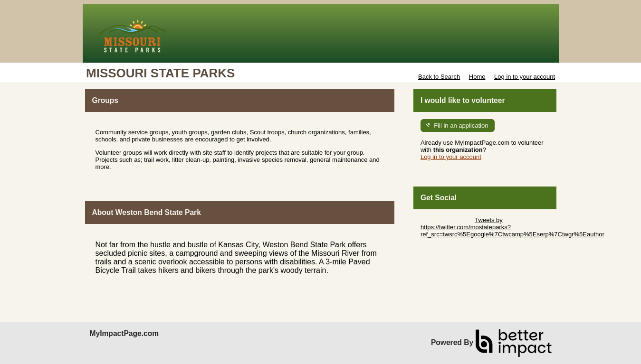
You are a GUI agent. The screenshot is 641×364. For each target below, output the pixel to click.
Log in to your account (525, 77)
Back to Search (439, 77)
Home (477, 77)
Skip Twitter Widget (447, 220)
